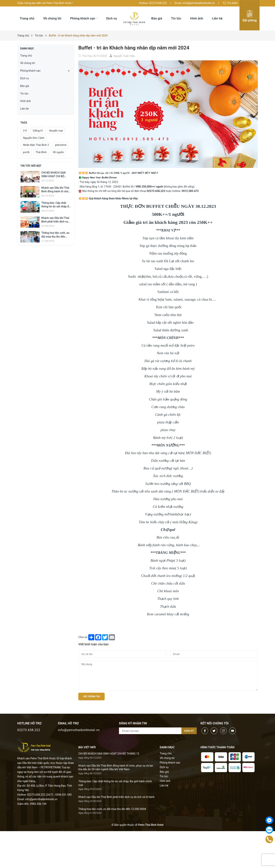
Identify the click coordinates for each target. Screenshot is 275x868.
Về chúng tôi (28, 63)
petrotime (61, 145)
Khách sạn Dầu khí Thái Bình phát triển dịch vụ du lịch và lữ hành (55, 222)
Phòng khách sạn (30, 71)
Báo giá (25, 86)
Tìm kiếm (230, 3)
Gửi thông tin (91, 697)
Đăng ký (189, 731)
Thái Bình (41, 152)
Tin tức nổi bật (31, 166)
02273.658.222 (29, 730)
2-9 (25, 131)
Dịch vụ (25, 78)
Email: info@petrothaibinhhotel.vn (195, 3)
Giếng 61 (38, 131)
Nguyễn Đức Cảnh (34, 138)
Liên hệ (25, 109)
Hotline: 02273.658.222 (153, 3)
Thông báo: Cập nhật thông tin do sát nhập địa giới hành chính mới (56, 207)
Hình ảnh (25, 101)
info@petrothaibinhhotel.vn (79, 730)
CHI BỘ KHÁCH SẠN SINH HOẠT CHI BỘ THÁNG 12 (54, 176)
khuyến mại (56, 131)
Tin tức (24, 94)
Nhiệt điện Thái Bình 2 (36, 145)
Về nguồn (58, 152)
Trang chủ (26, 56)
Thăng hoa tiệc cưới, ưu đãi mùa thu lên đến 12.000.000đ (55, 237)
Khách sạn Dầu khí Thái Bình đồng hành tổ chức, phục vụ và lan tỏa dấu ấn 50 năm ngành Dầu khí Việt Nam (116, 768)
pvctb (26, 152)
